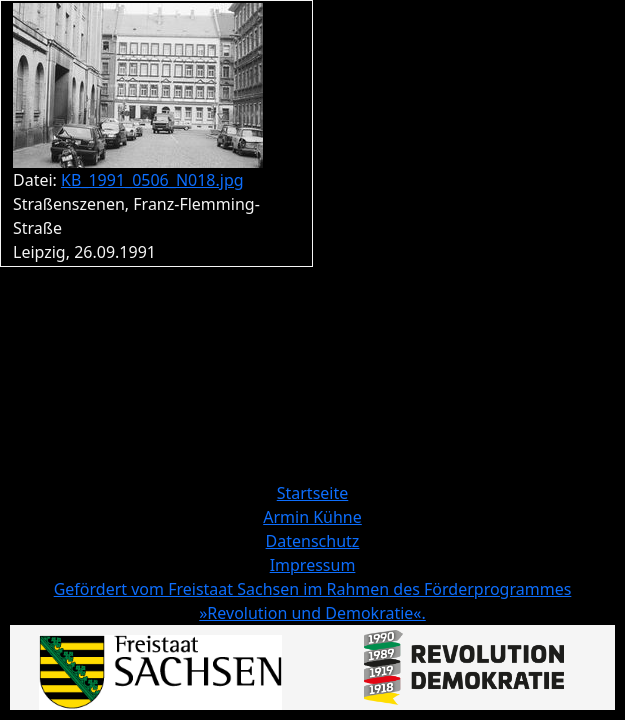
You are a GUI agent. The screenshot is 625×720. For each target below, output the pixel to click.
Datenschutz (313, 541)
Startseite (313, 493)
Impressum (313, 565)
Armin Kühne (312, 517)
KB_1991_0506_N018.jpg (152, 180)
